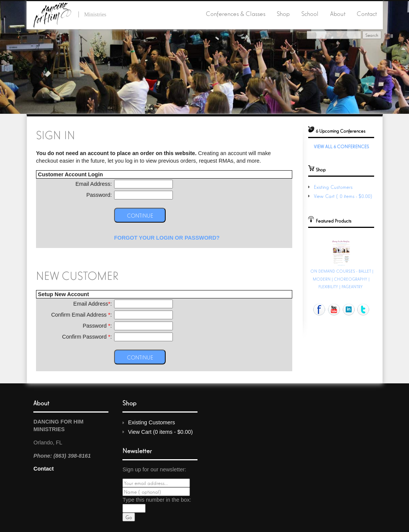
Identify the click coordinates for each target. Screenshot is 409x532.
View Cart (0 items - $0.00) (344, 196)
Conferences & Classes (236, 13)
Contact (367, 13)
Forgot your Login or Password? (167, 238)
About (338, 13)
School (310, 13)
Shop (283, 13)
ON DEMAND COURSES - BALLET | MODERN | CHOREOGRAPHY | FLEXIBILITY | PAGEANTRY (342, 278)
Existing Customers (333, 187)
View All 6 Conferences (341, 146)
